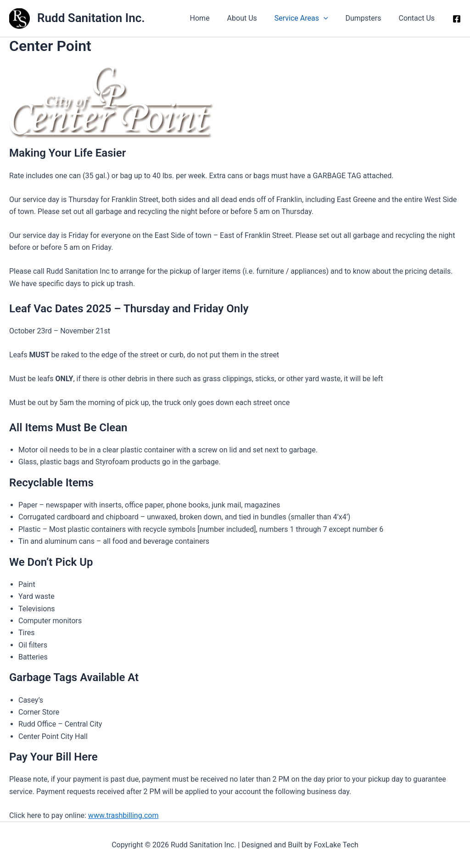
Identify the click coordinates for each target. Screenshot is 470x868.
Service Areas (308, 18)
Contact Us (418, 18)
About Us (252, 18)
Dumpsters (367, 18)
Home (212, 18)
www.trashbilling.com (123, 815)
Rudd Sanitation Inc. (91, 18)
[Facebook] (457, 19)
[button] (330, 18)
